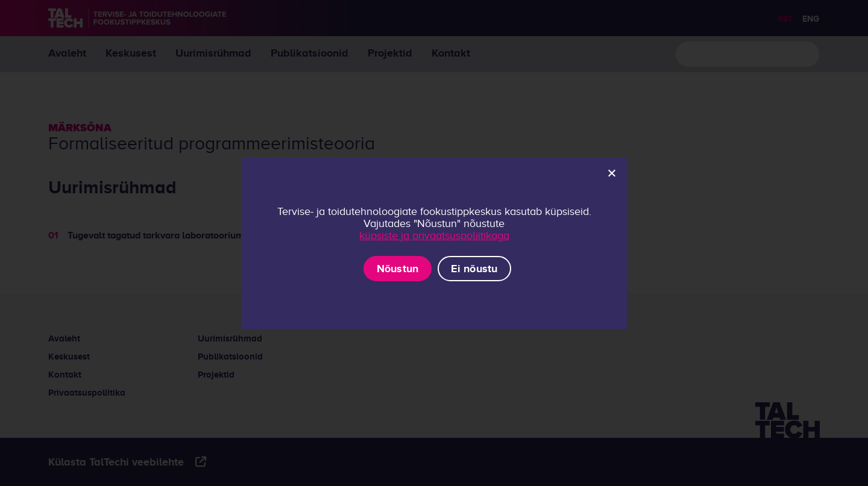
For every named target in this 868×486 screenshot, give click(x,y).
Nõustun (398, 269)
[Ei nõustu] (611, 173)
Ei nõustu (474, 269)
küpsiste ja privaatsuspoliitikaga (434, 235)
